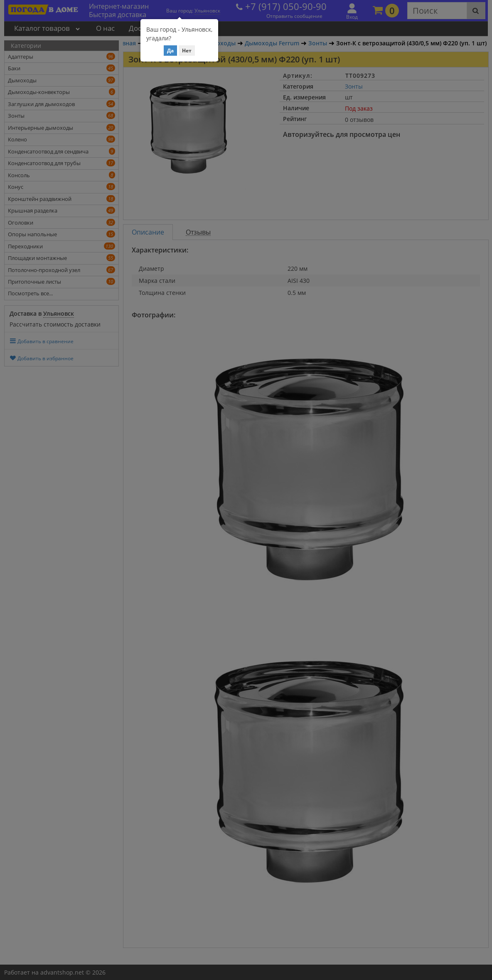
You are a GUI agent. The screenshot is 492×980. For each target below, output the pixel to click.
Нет (187, 51)
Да (170, 51)
